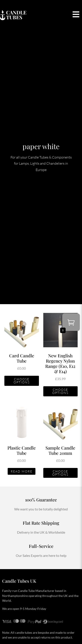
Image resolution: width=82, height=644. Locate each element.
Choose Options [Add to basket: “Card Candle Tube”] (22, 381)
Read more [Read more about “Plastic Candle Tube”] (22, 471)
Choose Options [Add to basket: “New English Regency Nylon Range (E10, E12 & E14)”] (60, 391)
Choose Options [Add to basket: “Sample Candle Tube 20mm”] (60, 473)
